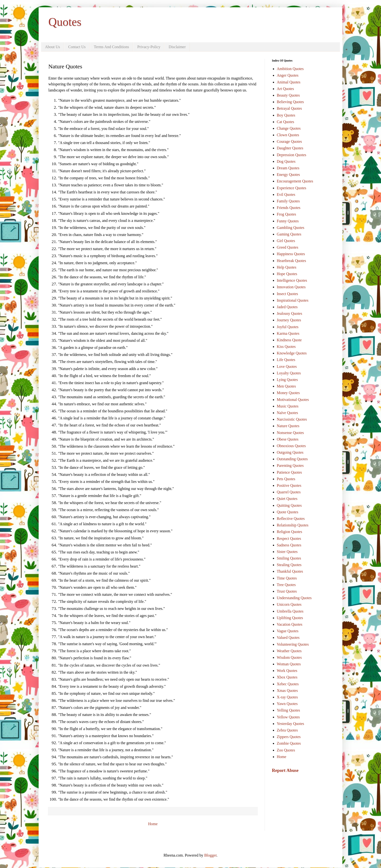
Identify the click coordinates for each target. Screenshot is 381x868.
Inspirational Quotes (293, 300)
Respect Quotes (289, 538)
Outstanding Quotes (292, 459)
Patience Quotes (289, 472)
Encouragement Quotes (295, 181)
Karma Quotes (288, 333)
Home (153, 824)
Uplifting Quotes (290, 618)
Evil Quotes (286, 194)
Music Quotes (288, 406)
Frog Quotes (286, 214)
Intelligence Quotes (292, 280)
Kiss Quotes (286, 347)
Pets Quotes (286, 479)
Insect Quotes (287, 294)
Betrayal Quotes (289, 108)
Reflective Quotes (291, 519)
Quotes (65, 22)
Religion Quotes (289, 532)
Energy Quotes (288, 175)
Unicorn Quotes (289, 604)
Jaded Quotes (287, 307)
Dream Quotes (288, 168)
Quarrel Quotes (289, 492)
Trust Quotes (287, 591)
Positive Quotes (289, 485)
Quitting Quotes (289, 505)
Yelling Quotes (288, 710)
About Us (52, 47)
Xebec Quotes (288, 684)
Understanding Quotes (294, 598)
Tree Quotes (286, 585)
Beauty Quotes (288, 95)
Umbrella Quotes (290, 611)
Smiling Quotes (289, 558)
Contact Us (77, 47)
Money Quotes (288, 393)
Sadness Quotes (289, 545)
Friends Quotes (289, 208)
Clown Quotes (288, 135)
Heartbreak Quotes (291, 261)
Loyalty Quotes (289, 373)
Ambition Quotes (290, 69)
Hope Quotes (287, 274)
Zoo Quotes (286, 750)
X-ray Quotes (287, 697)
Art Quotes (285, 89)
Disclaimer (177, 47)
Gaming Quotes (289, 234)
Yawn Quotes (287, 704)
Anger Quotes (288, 75)
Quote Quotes (287, 512)
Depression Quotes (291, 155)
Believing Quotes (290, 102)
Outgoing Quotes (290, 452)
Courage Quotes (289, 141)
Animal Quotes (289, 82)
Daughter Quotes (290, 148)
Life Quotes (286, 360)
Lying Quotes (287, 380)
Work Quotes (287, 671)
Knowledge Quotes (292, 353)
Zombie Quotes (289, 743)
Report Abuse (285, 770)
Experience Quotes (291, 188)
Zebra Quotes (287, 730)
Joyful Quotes (288, 327)
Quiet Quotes (287, 499)
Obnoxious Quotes (291, 446)
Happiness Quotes (291, 254)
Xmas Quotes (287, 691)
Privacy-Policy (149, 47)
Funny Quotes (288, 221)
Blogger (210, 855)
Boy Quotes (286, 115)
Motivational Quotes (293, 400)
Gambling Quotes (290, 228)
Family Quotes (288, 201)
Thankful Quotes (290, 571)
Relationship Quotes (293, 525)
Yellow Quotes (288, 717)
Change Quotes (289, 128)
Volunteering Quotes (293, 644)
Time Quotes (287, 578)
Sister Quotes (287, 552)
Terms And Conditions (111, 47)
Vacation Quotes (290, 624)
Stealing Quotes (289, 565)
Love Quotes (287, 366)
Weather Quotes (289, 651)
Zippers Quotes (289, 737)
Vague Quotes (288, 631)
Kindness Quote (289, 340)
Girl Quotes (286, 241)
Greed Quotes (287, 247)
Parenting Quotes (290, 466)
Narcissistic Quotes (292, 419)
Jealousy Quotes (289, 313)
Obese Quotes (288, 439)
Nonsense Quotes (290, 433)
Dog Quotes (286, 161)
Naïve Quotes (287, 413)
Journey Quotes (289, 320)
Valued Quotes (288, 637)
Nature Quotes (288, 426)
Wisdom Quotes (289, 657)
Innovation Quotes (291, 287)
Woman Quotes (289, 664)
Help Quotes (286, 267)
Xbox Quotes (287, 677)
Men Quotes (286, 386)
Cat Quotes (286, 122)
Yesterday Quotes (290, 724)
